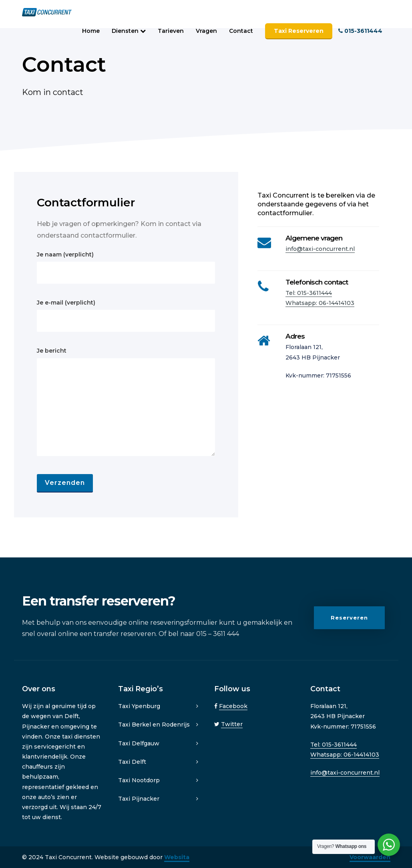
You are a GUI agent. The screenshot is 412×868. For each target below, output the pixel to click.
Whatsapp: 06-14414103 (320, 303)
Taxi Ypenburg (139, 706)
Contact (241, 31)
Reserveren (349, 619)
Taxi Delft (132, 762)
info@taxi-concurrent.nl (320, 249)
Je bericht (126, 401)
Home (91, 31)
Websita (177, 857)
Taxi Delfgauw (139, 743)
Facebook (233, 706)
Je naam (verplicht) (126, 267)
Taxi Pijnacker (139, 799)
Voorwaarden (370, 857)
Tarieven (171, 31)
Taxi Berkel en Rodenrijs (154, 725)
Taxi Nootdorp (139, 780)
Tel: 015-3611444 (309, 293)
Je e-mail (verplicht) (126, 315)
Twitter (232, 724)
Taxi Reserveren (299, 31)
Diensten (129, 31)
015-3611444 (360, 31)
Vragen (206, 31)
